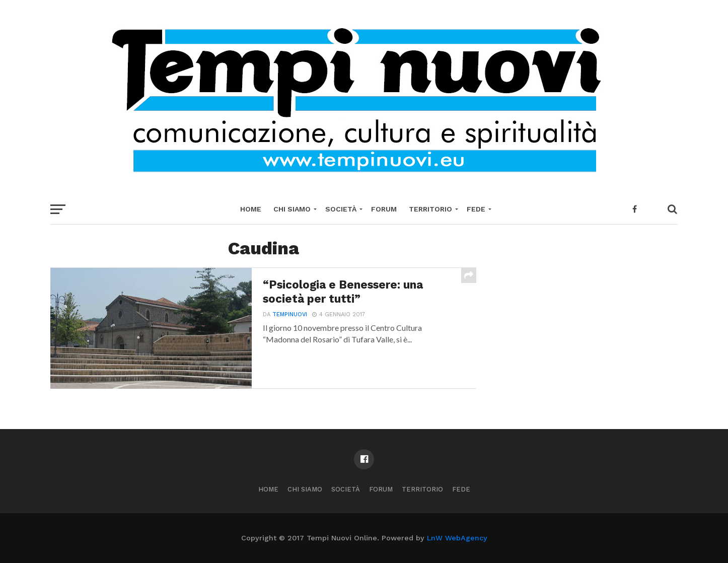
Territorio (430, 209)
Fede (476, 209)
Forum (384, 209)
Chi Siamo (292, 209)
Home (251, 209)
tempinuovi (290, 314)
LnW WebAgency (457, 538)
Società (341, 209)
